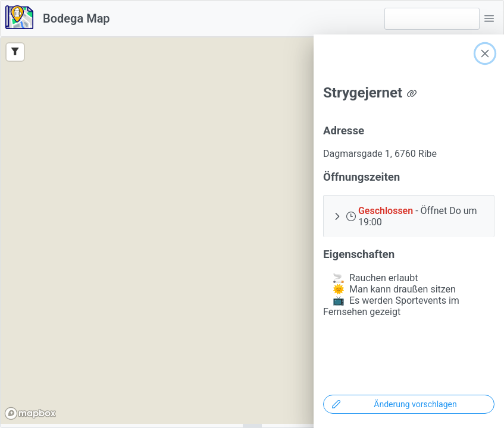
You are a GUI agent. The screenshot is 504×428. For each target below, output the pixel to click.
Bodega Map (76, 18)
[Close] (485, 53)
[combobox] (432, 19)
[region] (252, 231)
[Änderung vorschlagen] (409, 404)
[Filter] (15, 52)
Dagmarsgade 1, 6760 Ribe (380, 154)
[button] (489, 18)
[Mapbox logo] (30, 413)
